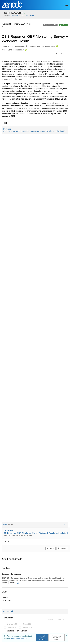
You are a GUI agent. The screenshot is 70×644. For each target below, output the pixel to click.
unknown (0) (27, 627)
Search (61, 619)
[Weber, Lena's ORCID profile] (25, 50)
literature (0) (12, 624)
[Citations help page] (12, 611)
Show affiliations (61, 54)
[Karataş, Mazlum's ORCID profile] (57, 47)
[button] (35, 130)
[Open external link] (19, 583)
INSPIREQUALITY (14, 13)
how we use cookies (19, 639)
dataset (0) (27, 624)
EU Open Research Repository (22, 15)
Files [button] (35, 525)
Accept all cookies (42, 638)
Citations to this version (17, 631)
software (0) (12, 627)
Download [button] (62, 548)
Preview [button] (50, 548)
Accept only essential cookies (57, 638)
